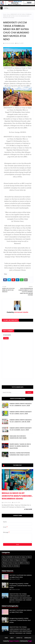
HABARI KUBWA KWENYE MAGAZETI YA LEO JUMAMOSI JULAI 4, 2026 (21, 405)
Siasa (8, 14)
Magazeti (18, 560)
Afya (4, 557)
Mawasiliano (28, 638)
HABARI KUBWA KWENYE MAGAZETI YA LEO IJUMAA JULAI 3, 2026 (21, 413)
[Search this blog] (14, 392)
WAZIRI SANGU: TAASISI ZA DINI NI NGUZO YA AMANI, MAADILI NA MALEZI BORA (20, 446)
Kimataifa (5, 560)
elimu (10, 566)
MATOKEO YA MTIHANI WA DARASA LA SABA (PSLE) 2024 (21, 576)
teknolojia (16, 566)
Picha (11, 563)
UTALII (27, 563)
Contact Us (19, 638)
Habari (24, 557)
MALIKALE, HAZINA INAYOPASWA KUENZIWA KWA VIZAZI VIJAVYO (20, 454)
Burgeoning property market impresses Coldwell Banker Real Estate (20, 586)
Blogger (30, 641)
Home (5, 14)
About (12, 638)
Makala (24, 560)
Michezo (5, 563)
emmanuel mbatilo (9, 43)
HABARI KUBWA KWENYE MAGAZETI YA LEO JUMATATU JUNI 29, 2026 (21, 421)
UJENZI (21, 563)
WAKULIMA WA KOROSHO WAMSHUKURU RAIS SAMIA (18, 437)
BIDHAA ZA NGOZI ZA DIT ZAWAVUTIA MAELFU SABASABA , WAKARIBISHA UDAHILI (17, 496)
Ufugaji (5, 566)
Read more (29, 509)
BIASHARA (10, 557)
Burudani (17, 557)
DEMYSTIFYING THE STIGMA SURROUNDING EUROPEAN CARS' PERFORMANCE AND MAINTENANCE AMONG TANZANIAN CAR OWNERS (21, 597)
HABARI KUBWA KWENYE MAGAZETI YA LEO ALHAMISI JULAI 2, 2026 (21, 429)
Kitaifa (11, 560)
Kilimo (29, 557)
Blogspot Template (14, 641)
